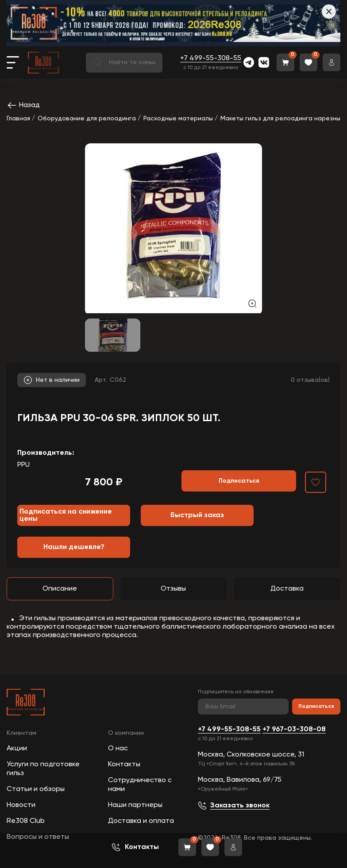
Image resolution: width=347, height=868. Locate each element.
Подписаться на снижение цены (66, 515)
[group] (173, 228)
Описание (60, 589)
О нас (118, 749)
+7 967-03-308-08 (294, 730)
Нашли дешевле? (74, 547)
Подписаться (316, 707)
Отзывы (173, 589)
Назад (23, 105)
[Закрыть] (329, 12)
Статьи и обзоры (36, 789)
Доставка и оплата (141, 821)
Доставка (287, 589)
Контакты (124, 764)
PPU (23, 465)
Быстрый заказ (197, 515)
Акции (17, 749)
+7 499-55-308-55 (211, 58)
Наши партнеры (135, 805)
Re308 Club (26, 821)
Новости (21, 805)
